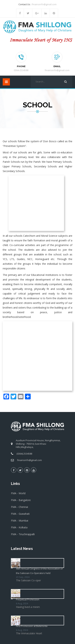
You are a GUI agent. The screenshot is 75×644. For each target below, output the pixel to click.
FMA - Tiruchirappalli (23, 409)
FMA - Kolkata (19, 402)
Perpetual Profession (28, 474)
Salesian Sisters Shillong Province (37, 635)
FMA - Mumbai (20, 395)
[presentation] (38, 580)
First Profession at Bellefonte (32, 501)
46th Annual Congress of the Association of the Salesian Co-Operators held (39, 445)
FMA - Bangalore (21, 375)
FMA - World (18, 368)
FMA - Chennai (19, 382)
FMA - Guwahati (20, 388)
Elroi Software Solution (37, 638)
